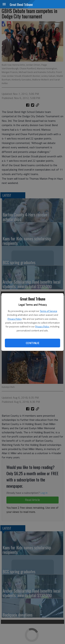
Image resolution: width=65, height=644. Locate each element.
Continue (32, 343)
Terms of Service (49, 311)
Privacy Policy (15, 319)
